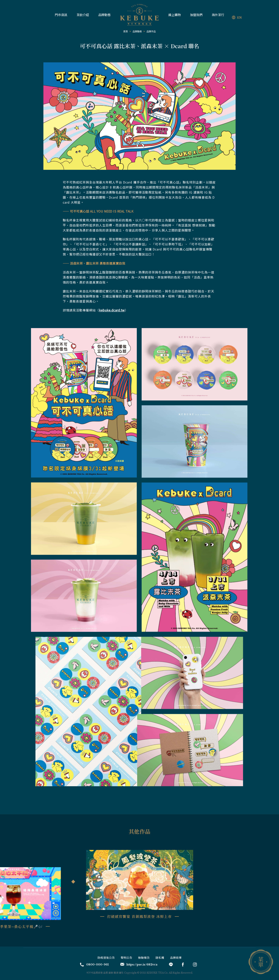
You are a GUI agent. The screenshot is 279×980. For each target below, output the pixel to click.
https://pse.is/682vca (139, 965)
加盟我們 (196, 15)
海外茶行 (218, 15)
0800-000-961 (94, 965)
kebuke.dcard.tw (112, 310)
